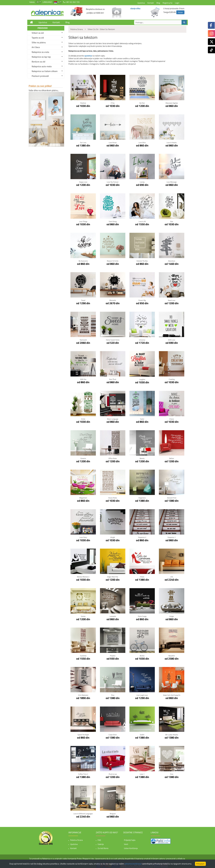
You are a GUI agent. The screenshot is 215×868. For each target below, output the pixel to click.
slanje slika (135, 8)
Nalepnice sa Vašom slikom (45, 71)
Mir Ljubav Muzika (172, 733)
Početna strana (76, 839)
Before (172, 458)
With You (83, 379)
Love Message (172, 182)
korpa (180, 12)
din (38, 2)
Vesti (126, 843)
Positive (83, 103)
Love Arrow (113, 142)
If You (113, 103)
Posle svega (142, 615)
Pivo (113, 694)
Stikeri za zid (38, 33)
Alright (113, 536)
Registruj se (167, 3)
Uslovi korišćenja (131, 847)
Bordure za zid (38, 62)
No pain (142, 103)
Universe (142, 339)
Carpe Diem (113, 733)
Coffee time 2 (83, 773)
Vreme (83, 615)
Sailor (142, 418)
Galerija (101, 843)
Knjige (172, 615)
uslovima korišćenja (133, 864)
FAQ (99, 839)
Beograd (113, 812)
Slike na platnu (39, 42)
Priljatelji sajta (130, 839)
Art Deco (36, 47)
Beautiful (172, 655)
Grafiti (142, 733)
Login (177, 3)
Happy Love (83, 182)
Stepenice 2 (142, 536)
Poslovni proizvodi (40, 76)
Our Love (83, 142)
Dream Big (142, 300)
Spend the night (83, 733)
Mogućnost (83, 497)
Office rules (113, 458)
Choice (172, 418)
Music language (113, 418)
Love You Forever (113, 182)
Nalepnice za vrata (40, 52)
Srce (172, 773)
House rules (113, 497)
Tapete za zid (38, 38)
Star (172, 221)
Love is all (142, 221)
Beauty (142, 458)
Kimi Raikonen (83, 694)
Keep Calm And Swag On (172, 694)
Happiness (142, 497)
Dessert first (172, 497)
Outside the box (142, 260)
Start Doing (113, 221)
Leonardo (113, 615)
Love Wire (142, 142)
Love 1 (142, 773)
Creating (172, 379)
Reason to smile (113, 260)
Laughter (142, 379)
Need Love (172, 300)
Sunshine (83, 655)
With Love (172, 339)
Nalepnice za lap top (41, 57)
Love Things (83, 221)
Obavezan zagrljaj (172, 103)
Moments (113, 300)
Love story (83, 536)
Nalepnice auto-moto (42, 66)
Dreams (83, 458)
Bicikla (142, 655)
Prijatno (113, 655)
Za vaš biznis (103, 847)
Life (172, 576)
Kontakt (151, 3)
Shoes (142, 576)
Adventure (172, 260)
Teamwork (83, 339)
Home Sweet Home (113, 339)
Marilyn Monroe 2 (83, 576)
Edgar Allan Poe (113, 576)
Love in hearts (172, 142)
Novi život (113, 379)
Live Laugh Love (142, 694)
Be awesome (83, 260)
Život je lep (113, 773)
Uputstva (141, 3)
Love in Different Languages (83, 812)
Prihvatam (200, 864)
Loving (142, 182)
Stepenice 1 (172, 536)
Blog (158, 3)
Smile (83, 418)
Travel (83, 300)
